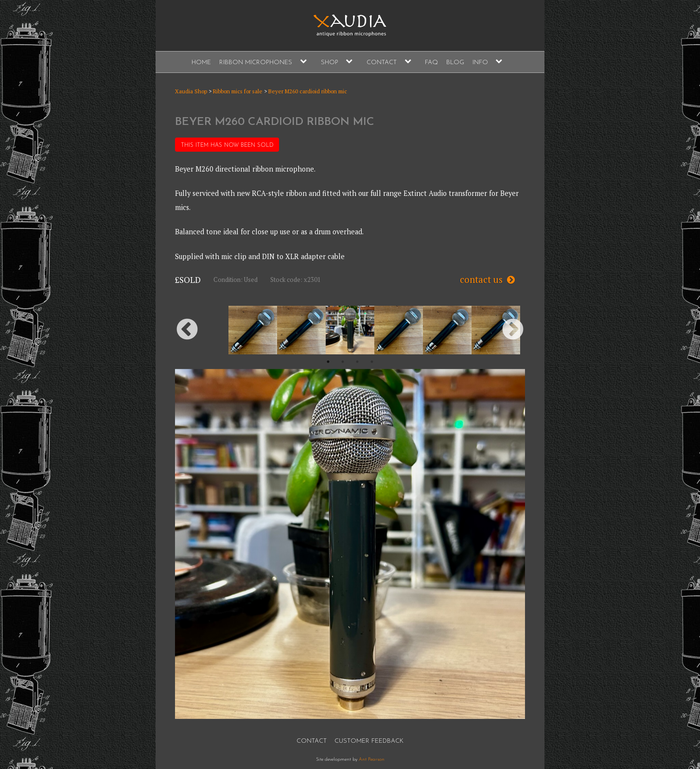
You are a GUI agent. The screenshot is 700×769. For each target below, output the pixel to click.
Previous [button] (187, 330)
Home (201, 62)
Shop (330, 62)
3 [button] (357, 362)
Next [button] (513, 330)
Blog (455, 62)
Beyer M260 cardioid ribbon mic (308, 91)
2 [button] (343, 362)
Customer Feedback (369, 741)
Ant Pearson (372, 760)
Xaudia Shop (191, 91)
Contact (382, 62)
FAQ (431, 62)
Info (480, 62)
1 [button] (328, 362)
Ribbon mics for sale (238, 91)
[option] (350, 330)
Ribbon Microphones (256, 62)
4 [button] (372, 362)
